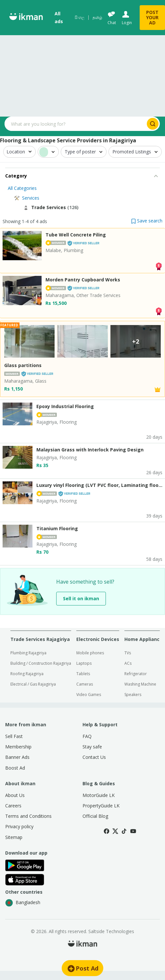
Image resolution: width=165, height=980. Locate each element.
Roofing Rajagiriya (27, 674)
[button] (147, 221)
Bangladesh (23, 903)
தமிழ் (97, 18)
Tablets (83, 674)
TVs (128, 653)
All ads (59, 17)
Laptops (84, 663)
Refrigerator (136, 674)
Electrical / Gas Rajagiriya (33, 684)
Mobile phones (90, 653)
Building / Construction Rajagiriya (41, 663)
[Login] (126, 18)
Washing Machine (140, 684)
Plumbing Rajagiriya (28, 653)
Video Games (89, 695)
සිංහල (80, 18)
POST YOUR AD (152, 17)
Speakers (133, 695)
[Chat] (111, 18)
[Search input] (75, 124)
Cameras (85, 684)
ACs (128, 663)
